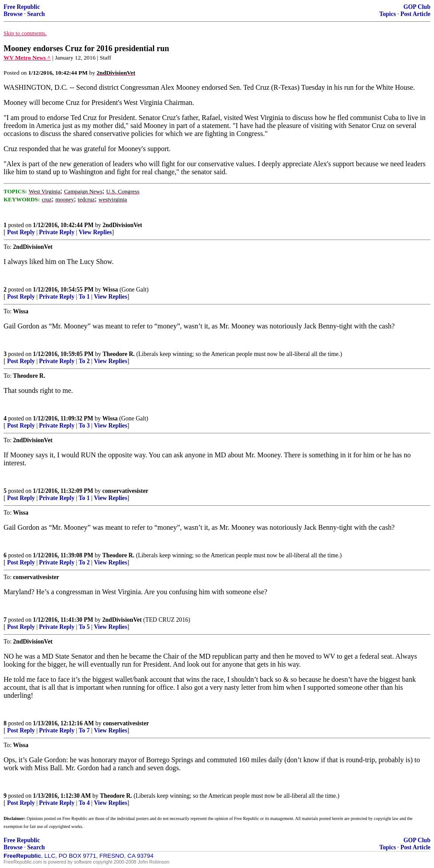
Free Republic (22, 7)
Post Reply (21, 232)
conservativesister (125, 491)
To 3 (84, 426)
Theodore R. (119, 354)
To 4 (84, 803)
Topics (388, 14)
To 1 (84, 297)
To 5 (84, 627)
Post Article (415, 14)
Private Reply (57, 232)
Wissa (111, 290)
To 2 (84, 361)
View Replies (95, 232)
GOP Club (417, 7)
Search (36, 14)
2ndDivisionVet (123, 225)
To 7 (84, 730)
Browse (13, 14)
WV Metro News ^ (27, 58)
